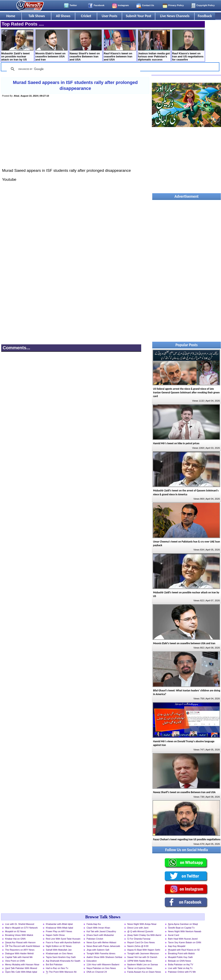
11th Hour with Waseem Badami (103, 964)
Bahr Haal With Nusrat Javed (183, 939)
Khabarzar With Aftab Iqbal (59, 928)
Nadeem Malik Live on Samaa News (143, 965)
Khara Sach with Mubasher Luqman (100, 935)
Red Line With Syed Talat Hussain (63, 939)
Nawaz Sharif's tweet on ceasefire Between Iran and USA (86, 45)
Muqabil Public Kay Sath (180, 957)
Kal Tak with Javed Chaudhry (101, 931)
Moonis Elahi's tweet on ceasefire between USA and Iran (51, 45)
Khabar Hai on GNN (15, 939)
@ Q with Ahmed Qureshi (140, 931)
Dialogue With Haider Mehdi (19, 953)
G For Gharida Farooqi (139, 939)
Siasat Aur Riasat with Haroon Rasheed (20, 943)
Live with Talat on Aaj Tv (180, 968)
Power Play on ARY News (59, 931)
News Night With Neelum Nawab (185, 931)
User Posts (109, 16)
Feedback (205, 16)
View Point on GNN (15, 961)
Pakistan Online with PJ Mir (182, 972)
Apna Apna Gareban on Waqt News (183, 924)
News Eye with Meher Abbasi (101, 942)
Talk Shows (37, 16)
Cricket (86, 16)
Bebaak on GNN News (180, 961)
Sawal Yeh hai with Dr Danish (142, 957)
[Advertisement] (75, 137)
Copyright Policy (206, 5)
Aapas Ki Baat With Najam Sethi (144, 950)
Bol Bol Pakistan (54, 964)
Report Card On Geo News (141, 942)
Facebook (99, 5)
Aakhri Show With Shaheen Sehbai (104, 957)
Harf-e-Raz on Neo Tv (57, 968)
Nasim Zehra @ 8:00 (138, 946)
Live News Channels (175, 16)
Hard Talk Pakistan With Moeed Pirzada (21, 969)
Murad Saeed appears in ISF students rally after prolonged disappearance (75, 85)
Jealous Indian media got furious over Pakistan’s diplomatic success (154, 45)
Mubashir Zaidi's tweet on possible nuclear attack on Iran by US (17, 45)
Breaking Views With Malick (19, 935)
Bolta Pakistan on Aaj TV (181, 964)
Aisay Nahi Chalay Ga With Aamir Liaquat (144, 935)
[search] (73, 69)
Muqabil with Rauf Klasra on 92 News (184, 950)
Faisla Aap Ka (94, 924)
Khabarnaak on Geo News (59, 953)
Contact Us (148, 5)
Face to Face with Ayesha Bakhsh (63, 942)
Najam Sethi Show (55, 935)
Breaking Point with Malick (181, 953)
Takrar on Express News (140, 968)
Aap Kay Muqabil (177, 946)
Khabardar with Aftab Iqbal (59, 924)
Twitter (73, 5)
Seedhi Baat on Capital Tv (181, 928)
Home (11, 16)
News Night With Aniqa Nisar (142, 924)
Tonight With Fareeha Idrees (101, 953)
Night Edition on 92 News (59, 946)
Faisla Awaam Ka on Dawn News (144, 972)
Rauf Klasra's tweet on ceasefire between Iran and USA (120, 45)
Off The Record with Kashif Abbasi (23, 946)
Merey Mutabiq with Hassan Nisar (22, 964)
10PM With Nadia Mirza (139, 961)
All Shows (63, 16)
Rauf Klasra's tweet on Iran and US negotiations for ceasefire (188, 45)
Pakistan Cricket (95, 939)
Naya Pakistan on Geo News (101, 968)
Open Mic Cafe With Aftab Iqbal (21, 972)
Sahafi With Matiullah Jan (59, 950)
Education (92, 961)
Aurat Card (174, 935)
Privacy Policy (176, 5)
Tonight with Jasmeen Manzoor (143, 953)
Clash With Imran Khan (98, 928)
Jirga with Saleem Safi (98, 950)
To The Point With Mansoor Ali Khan (61, 972)
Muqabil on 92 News (15, 931)
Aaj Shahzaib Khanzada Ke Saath (63, 961)
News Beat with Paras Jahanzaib (103, 946)
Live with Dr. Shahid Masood (20, 924)
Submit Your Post (139, 16)
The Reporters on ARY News (20, 950)
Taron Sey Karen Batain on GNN (185, 942)
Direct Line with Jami (138, 928)
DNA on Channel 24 (97, 972)
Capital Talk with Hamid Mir (19, 957)
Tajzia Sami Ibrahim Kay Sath (61, 957)
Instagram (123, 5)
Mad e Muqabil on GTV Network (21, 928)
